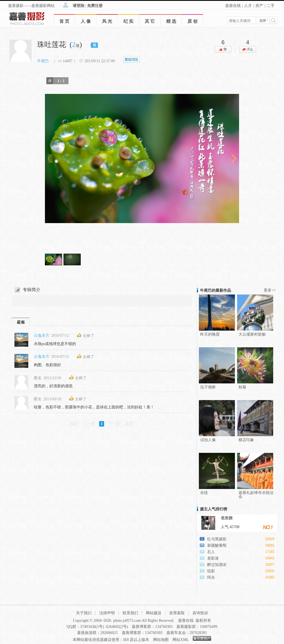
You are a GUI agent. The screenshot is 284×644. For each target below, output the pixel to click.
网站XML (181, 640)
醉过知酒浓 (217, 565)
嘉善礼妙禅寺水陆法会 (256, 495)
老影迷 (213, 558)
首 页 (64, 21)
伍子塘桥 (208, 387)
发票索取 (177, 613)
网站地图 (161, 640)
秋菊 (242, 387)
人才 (248, 6)
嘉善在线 (233, 6)
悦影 (211, 571)
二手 (271, 6)
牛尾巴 (43, 61)
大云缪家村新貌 (252, 334)
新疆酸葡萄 (217, 546)
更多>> (270, 290)
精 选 (171, 21)
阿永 (211, 577)
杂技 (204, 493)
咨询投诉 (200, 613)
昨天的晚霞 (210, 334)
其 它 (150, 21)
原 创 (192, 21)
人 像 (86, 21)
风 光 (107, 21)
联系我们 (130, 613)
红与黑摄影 (217, 539)
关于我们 (84, 613)
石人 (211, 552)
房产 (259, 6)
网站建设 (154, 613)
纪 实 (128, 21)
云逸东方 (42, 335)
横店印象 (246, 440)
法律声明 (107, 613)
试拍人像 (208, 440)
